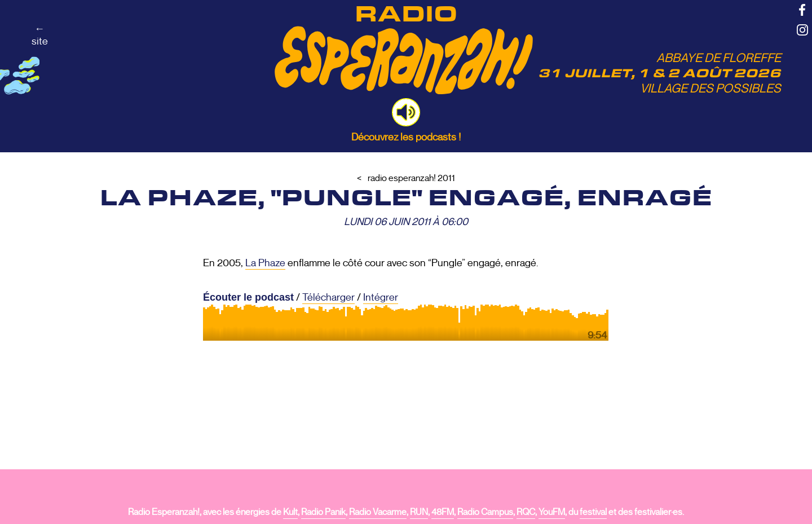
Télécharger (328, 297)
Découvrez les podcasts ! (406, 137)
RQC (526, 512)
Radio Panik (323, 512)
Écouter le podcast (248, 297)
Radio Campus (485, 512)
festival (593, 512)
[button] (406, 112)
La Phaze (265, 263)
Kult (290, 512)
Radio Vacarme (378, 512)
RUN (419, 512)
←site (40, 35)
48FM (443, 512)
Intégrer (381, 297)
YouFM (552, 512)
